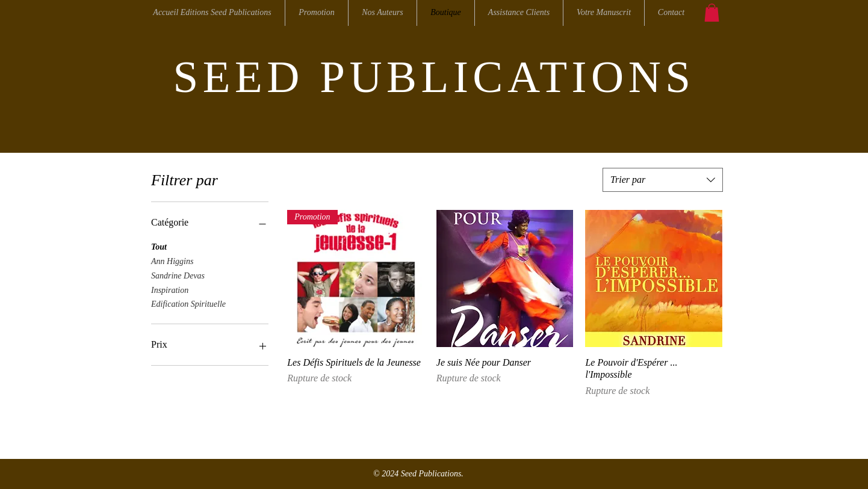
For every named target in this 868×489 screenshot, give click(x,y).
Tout (159, 246)
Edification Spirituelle (188, 303)
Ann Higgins (172, 260)
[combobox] (663, 180)
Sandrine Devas (178, 275)
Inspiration (170, 289)
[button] (712, 13)
